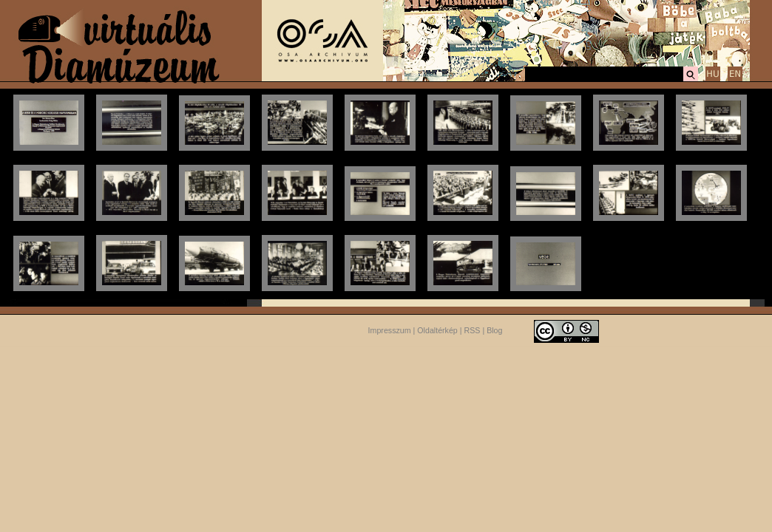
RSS (473, 330)
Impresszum (390, 330)
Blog (494, 330)
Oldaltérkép (437, 330)
